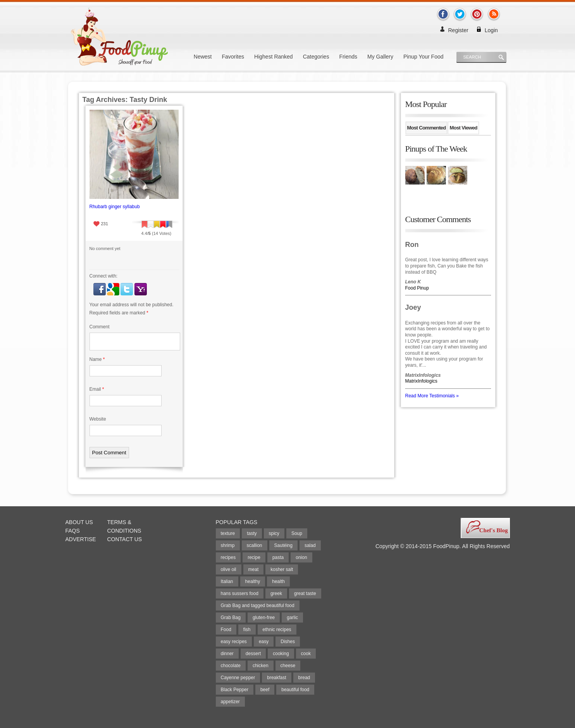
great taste (305, 593)
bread (304, 678)
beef (265, 690)
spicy (274, 533)
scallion (255, 545)
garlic (292, 618)
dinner (227, 654)
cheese (288, 666)
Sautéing (283, 545)
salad (310, 545)
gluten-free (264, 618)
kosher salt (282, 569)
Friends (348, 57)
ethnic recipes (277, 630)
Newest (203, 57)
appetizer (230, 702)
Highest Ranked (274, 57)
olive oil (229, 569)
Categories (316, 57)
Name (97, 359)
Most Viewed (463, 128)
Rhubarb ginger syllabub (115, 207)
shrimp (228, 545)
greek (276, 593)
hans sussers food (240, 593)
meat (254, 569)
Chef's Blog (494, 530)
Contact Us (125, 539)
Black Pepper (235, 690)
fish (247, 630)
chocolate (231, 666)
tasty (252, 533)
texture (228, 533)
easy (264, 642)
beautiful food (295, 690)
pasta (278, 557)
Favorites (233, 57)
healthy (253, 581)
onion (301, 557)
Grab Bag (231, 618)
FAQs (73, 531)
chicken (261, 666)
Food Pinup (417, 288)
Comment (100, 327)
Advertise (81, 539)
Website (98, 419)
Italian (227, 581)
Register (458, 30)
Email (97, 389)
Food (226, 630)
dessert (253, 654)
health (278, 581)
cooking (281, 654)
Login (491, 30)
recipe (254, 557)
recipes (228, 557)
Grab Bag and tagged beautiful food (258, 606)
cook (306, 654)
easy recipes (234, 642)
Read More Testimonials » (432, 396)
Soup (297, 533)
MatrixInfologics (421, 381)
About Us (79, 522)
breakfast (276, 678)
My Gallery (380, 57)
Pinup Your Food (424, 57)
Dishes (288, 642)
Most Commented (427, 128)
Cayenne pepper (238, 678)
